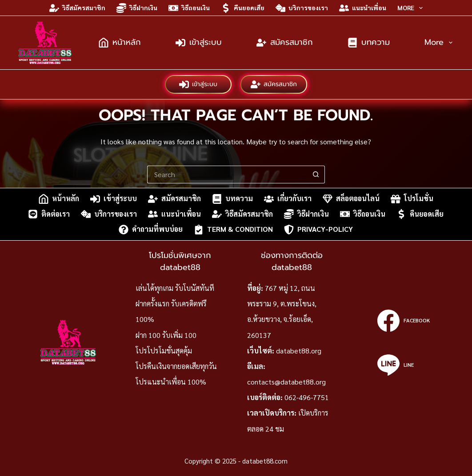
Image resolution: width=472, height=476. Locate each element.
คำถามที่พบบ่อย (151, 230)
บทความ (369, 42)
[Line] (403, 365)
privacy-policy (318, 230)
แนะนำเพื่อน (363, 8)
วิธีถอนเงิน (189, 8)
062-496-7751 (307, 397)
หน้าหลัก (120, 42)
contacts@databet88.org (286, 382)
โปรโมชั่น (412, 199)
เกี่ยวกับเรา (288, 199)
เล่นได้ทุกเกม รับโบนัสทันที (175, 288)
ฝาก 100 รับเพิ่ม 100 (166, 335)
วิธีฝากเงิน (137, 8)
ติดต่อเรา (49, 214)
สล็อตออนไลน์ (351, 199)
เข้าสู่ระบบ (199, 42)
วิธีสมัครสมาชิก (77, 8)
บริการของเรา (302, 8)
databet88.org (299, 351)
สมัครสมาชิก (285, 42)
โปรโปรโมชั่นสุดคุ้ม (164, 351)
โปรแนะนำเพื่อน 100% (171, 382)
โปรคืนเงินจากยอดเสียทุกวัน (176, 366)
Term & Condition (233, 230)
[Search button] (316, 175)
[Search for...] (227, 175)
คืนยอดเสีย (243, 8)
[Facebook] (403, 321)
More (412, 8)
